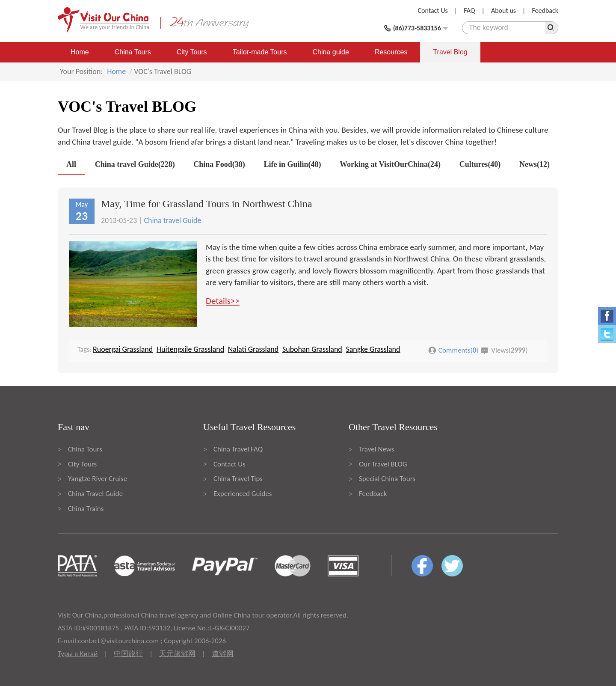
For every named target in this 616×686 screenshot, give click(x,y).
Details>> (223, 301)
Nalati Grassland (253, 349)
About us (503, 10)
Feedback (545, 10)
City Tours (192, 52)
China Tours (133, 52)
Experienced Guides (243, 494)
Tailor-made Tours (260, 52)
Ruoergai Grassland (123, 349)
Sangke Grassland (373, 349)
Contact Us (433, 10)
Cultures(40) (480, 164)
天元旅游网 (177, 654)
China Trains (86, 509)
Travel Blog (450, 52)
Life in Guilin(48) (292, 164)
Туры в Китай (78, 654)
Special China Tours (387, 479)
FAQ (469, 10)
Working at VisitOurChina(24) (390, 164)
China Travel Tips (238, 479)
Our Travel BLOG (383, 464)
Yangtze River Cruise (98, 479)
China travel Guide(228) (135, 164)
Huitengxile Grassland (190, 349)
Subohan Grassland (312, 349)
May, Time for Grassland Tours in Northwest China (207, 204)
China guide (331, 52)
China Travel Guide (95, 494)
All (71, 164)
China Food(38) (219, 164)
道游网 (223, 654)
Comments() (459, 350)
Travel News (376, 449)
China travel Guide (172, 220)
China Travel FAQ (238, 449)
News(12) (535, 164)
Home (80, 52)
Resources (391, 52)
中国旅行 (128, 654)
